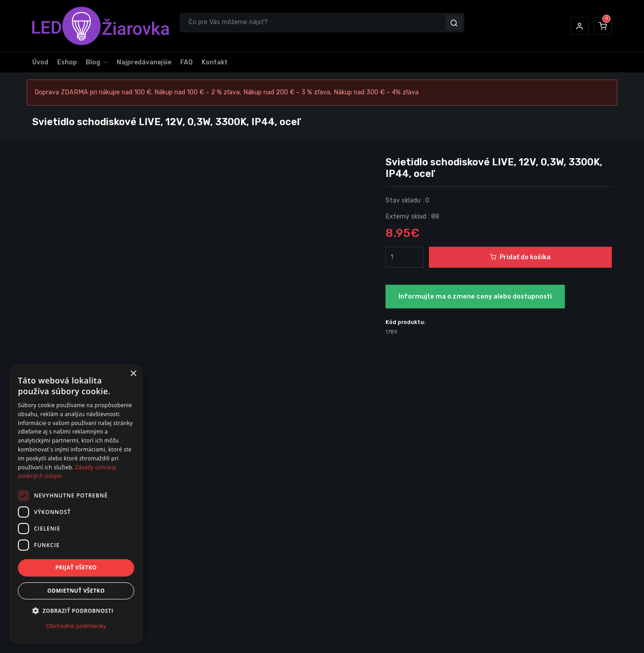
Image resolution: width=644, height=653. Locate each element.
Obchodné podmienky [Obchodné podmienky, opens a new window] (76, 626)
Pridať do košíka (520, 257)
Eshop (67, 62)
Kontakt (215, 62)
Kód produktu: (406, 322)
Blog (93, 62)
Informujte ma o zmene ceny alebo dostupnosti (475, 297)
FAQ (186, 62)
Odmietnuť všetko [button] (76, 591)
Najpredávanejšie (144, 62)
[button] (580, 26)
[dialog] (76, 504)
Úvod (40, 62)
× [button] (133, 374)
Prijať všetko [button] (76, 567)
